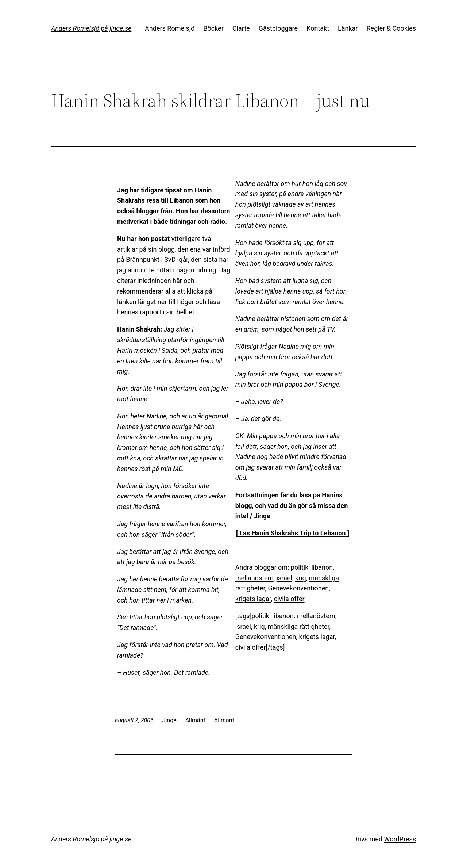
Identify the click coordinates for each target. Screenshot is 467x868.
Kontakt (318, 28)
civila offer (289, 599)
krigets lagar (253, 599)
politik (300, 567)
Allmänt (195, 720)
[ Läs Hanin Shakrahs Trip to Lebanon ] (293, 533)
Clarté (241, 28)
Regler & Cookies (391, 28)
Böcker (213, 28)
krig (301, 578)
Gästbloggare (278, 28)
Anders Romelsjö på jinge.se (91, 28)
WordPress (400, 839)
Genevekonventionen (299, 588)
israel (284, 578)
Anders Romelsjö (170, 28)
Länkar (348, 28)
